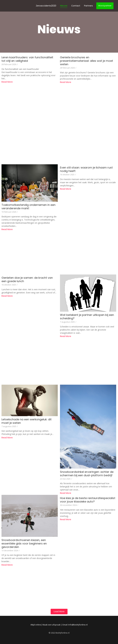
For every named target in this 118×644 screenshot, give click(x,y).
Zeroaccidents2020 (46, 6)
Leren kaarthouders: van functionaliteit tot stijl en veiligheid (27, 59)
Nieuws (64, 6)
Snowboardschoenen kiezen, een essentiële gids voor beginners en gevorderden (24, 543)
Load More (59, 611)
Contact (76, 6)
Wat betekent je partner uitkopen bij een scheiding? (87, 317)
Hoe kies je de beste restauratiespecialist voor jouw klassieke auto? (88, 500)
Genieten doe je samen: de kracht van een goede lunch (27, 279)
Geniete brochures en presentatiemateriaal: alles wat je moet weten (87, 61)
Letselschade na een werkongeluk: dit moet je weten (27, 421)
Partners (88, 6)
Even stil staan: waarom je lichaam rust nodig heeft (86, 169)
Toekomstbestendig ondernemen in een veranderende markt (28, 207)
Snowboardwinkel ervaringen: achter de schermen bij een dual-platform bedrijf (87, 474)
